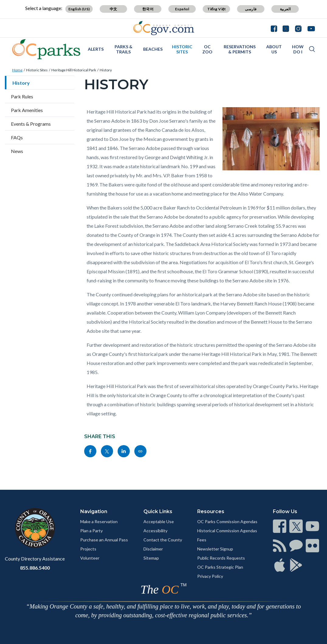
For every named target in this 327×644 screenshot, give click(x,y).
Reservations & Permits (240, 49)
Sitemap (151, 558)
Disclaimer (153, 549)
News (17, 151)
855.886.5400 (35, 568)
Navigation (94, 511)
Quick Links (158, 511)
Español (182, 9)
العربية (285, 9)
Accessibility (155, 531)
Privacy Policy (210, 576)
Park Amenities (27, 110)
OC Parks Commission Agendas (227, 521)
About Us (274, 49)
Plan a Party (91, 531)
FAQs (17, 137)
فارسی (251, 9)
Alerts (96, 49)
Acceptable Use (159, 521)
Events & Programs (31, 124)
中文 (114, 9)
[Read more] (164, 28)
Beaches (153, 49)
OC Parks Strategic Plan (220, 567)
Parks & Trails (124, 49)
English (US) (79, 9)
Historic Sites (182, 49)
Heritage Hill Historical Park (74, 70)
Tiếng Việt (217, 9)
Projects (88, 549)
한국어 (148, 9)
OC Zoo (207, 49)
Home (17, 70)
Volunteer (90, 558)
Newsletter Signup (215, 549)
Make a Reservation (99, 521)
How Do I (298, 49)
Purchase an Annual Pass (104, 540)
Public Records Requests (221, 558)
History (106, 70)
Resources (211, 511)
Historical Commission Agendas (227, 531)
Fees (202, 540)
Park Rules (22, 96)
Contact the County (163, 540)
